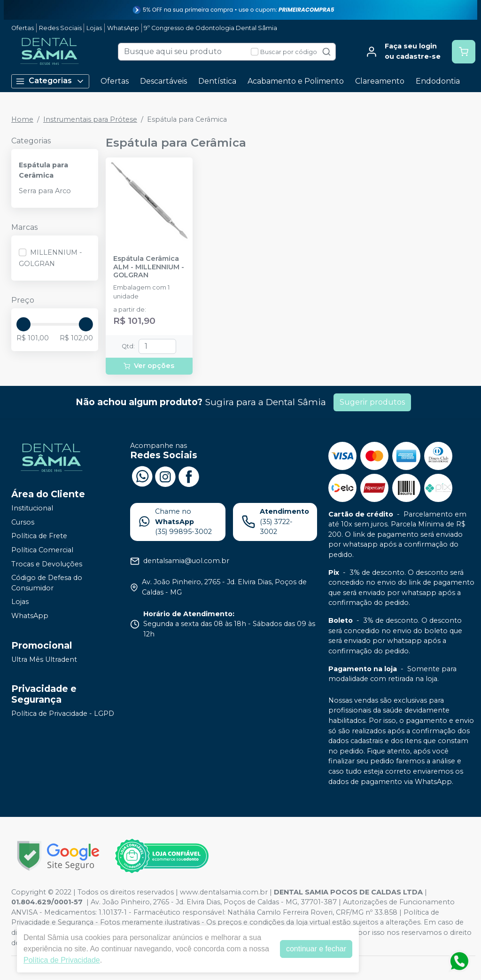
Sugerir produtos (372, 402)
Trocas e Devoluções (47, 564)
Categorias (50, 81)
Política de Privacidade (62, 960)
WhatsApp (123, 28)
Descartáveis (163, 81)
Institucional (32, 508)
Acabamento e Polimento (296, 81)
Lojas (94, 28)
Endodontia (438, 81)
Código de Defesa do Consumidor (47, 583)
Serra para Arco (45, 191)
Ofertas (23, 28)
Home (22, 119)
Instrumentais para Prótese (90, 119)
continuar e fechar (316, 949)
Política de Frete (39, 536)
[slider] (23, 324)
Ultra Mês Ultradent (44, 659)
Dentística (217, 81)
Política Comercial (42, 550)
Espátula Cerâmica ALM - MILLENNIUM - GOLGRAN (149, 267)
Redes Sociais (60, 28)
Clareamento (380, 81)
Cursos (23, 522)
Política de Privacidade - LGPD (63, 713)
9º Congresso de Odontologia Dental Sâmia (210, 28)
